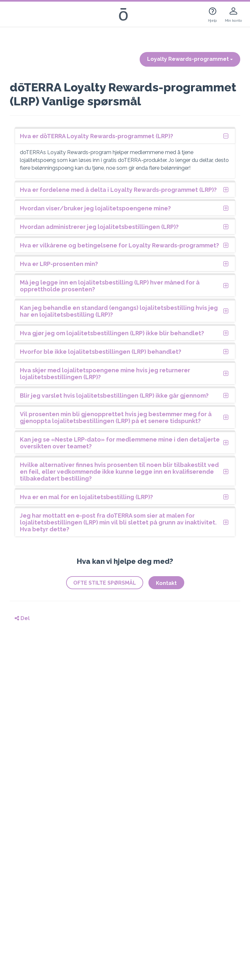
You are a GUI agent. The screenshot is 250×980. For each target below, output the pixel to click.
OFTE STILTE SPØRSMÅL (105, 583)
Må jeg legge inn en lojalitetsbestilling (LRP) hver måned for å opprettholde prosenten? (110, 286)
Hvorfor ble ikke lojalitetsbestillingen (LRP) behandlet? (101, 352)
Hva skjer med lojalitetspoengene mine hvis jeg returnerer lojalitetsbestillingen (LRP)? (105, 374)
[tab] (125, 136)
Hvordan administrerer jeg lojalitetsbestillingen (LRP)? (99, 227)
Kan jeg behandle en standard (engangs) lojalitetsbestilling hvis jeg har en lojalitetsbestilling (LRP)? (119, 311)
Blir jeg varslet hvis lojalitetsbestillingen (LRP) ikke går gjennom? (114, 396)
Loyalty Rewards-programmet (190, 59)
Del (22, 618)
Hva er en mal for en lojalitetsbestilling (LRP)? (86, 497)
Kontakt (166, 583)
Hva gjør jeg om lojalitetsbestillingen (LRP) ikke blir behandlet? (112, 333)
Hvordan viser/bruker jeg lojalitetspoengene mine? (95, 208)
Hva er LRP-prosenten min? (59, 264)
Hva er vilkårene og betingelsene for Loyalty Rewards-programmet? (119, 245)
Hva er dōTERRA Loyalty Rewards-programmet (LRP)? (97, 136)
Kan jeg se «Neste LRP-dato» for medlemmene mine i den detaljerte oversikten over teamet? (120, 443)
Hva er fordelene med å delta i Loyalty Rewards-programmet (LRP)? (118, 190)
